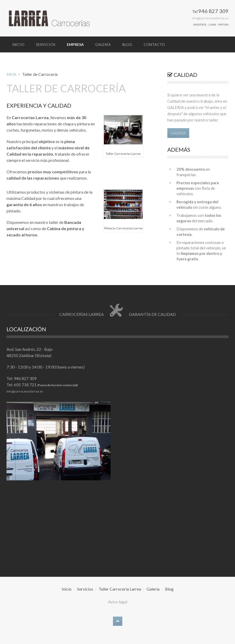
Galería (103, 44)
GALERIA (178, 133)
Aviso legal (118, 602)
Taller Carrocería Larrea (120, 589)
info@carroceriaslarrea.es (210, 18)
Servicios (46, 44)
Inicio (18, 44)
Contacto (154, 44)
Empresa (75, 44)
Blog (127, 44)
